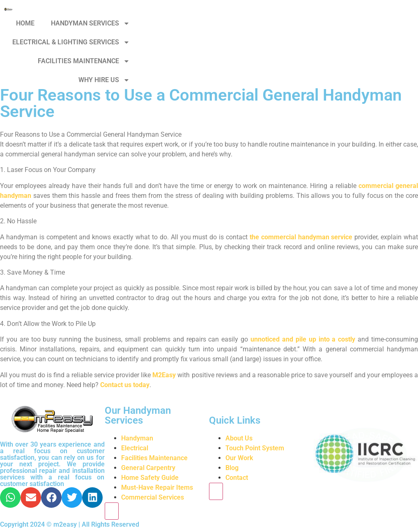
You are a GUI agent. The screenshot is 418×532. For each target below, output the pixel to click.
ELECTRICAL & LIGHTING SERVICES (71, 42)
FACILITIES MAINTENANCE (84, 61)
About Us (239, 438)
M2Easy (164, 375)
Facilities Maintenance (154, 458)
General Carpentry (148, 468)
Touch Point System (255, 448)
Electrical (135, 448)
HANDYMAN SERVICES (90, 23)
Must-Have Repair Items (157, 487)
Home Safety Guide (150, 478)
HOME (25, 23)
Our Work (239, 458)
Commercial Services (153, 497)
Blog (232, 468)
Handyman (137, 438)
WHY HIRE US (104, 80)
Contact (237, 478)
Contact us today (125, 385)
